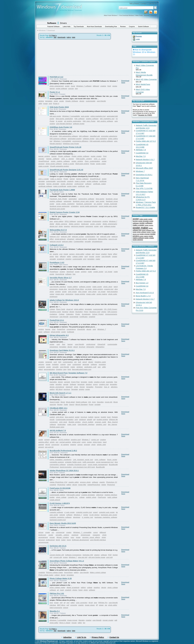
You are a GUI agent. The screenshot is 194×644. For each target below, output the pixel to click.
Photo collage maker (46, 575)
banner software (53, 159)
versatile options (62, 535)
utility (40, 104)
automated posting (75, 139)
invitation (55, 364)
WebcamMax (103, 239)
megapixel (87, 221)
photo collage (61, 497)
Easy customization (92, 161)
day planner (113, 424)
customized (77, 364)
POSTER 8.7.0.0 (56, 77)
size (99, 367)
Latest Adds (67, 27)
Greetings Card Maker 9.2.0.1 (62, 350)
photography (97, 221)
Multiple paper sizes (57, 427)
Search (72, 405)
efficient (63, 256)
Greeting (59, 369)
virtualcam (71, 239)
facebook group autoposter (60, 206)
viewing (97, 555)
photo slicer (108, 287)
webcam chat (105, 237)
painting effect (44, 442)
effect (115, 254)
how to (107, 387)
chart (54, 329)
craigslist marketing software (61, 517)
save (69, 364)
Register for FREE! (145, 115)
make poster (97, 287)
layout (98, 254)
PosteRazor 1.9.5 (57, 263)
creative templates (88, 495)
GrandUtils (81, 329)
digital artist (76, 442)
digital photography (110, 224)
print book (63, 422)
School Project (98, 314)
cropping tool (109, 289)
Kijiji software (79, 119)
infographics (100, 347)
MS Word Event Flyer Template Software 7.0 (69, 373)
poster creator (96, 156)
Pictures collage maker (54, 572)
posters (62, 272)
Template (74, 389)
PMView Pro (103, 603)
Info (90, 402)
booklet (103, 417)
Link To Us (152, 4)
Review (60, 405)
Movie (63, 402)
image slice (63, 289)
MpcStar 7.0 (141, 156)
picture (41, 532)
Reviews (123, 27)
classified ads (95, 136)
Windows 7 (113, 221)
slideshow (100, 495)
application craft (90, 367)
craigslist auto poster (107, 512)
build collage (112, 497)
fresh (109, 86)
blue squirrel (69, 417)
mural (73, 86)
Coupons (132, 27)
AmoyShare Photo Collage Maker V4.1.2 (67, 561)
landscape (85, 224)
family (58, 540)
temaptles (114, 384)
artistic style (101, 445)
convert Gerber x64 (57, 555)
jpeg (51, 221)
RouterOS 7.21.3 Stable (145, 207)
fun (98, 237)
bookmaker (62, 424)
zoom (41, 332)
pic (51, 254)
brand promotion (66, 467)
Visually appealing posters (59, 166)
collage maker (78, 256)
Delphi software (82, 402)
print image (72, 292)
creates (41, 362)
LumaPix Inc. (73, 497)
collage (88, 254)
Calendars (70, 314)
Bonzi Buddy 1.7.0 (143, 296)
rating (69, 37)
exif (68, 605)
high (60, 362)
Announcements (111, 314)
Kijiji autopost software (58, 139)
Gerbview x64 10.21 (58, 546)
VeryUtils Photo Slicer (76, 289)
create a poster (69, 164)
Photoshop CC (112, 482)
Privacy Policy (98, 637)
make (90, 272)
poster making (102, 294)
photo (56, 101)
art (58, 590)
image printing (80, 294)
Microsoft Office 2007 (144, 168)
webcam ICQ (55, 237)
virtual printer (55, 332)
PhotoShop (61, 485)
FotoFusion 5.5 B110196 (60, 488)
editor (69, 256)
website (62, 515)
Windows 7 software (84, 86)
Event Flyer (75, 382)
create (48, 532)
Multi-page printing (82, 164)
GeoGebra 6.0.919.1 (144, 175)
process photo (85, 482)
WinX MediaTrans (143, 84)
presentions (54, 347)
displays (89, 384)
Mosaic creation (63, 537)
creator (115, 256)
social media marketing (65, 204)
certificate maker (99, 184)
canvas (80, 445)
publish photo (91, 497)
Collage (62, 314)
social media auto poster (108, 206)
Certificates (84, 317)
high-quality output (73, 495)
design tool (54, 226)
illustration (79, 312)
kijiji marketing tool (107, 119)
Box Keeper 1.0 (142, 283)
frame (110, 254)
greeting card (101, 424)
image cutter (91, 294)
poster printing (77, 161)
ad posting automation (73, 121)
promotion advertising (109, 136)
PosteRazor (54, 272)
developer (77, 517)
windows (80, 367)
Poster (93, 164)
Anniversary (54, 317)
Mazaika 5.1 (55, 611)
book (109, 417)
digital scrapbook (73, 587)
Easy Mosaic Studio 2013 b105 (63, 523)
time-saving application (64, 119)
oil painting (65, 445)
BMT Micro (61, 605)
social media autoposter (89, 206)
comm (96, 532)
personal (42, 540)
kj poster (59, 121)
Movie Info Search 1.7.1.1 (61, 393)
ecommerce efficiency (80, 141)
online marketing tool (98, 116)
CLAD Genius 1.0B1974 (60, 503)
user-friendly (101, 101)
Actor (94, 402)
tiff (97, 605)
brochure (82, 347)
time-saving (100, 199)
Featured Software (54, 27)
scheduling (75, 206)
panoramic (89, 226)
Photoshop (111, 485)
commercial (60, 532)
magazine (96, 535)
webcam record (55, 241)
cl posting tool (87, 517)
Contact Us (114, 637)
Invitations (53, 314)
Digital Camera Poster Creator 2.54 (65, 212)
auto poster (85, 116)
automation (73, 199)
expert (95, 512)
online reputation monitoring (61, 460)
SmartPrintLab (44, 161)
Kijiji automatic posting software (101, 141)
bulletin (91, 417)
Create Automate (110, 204)
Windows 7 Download (47, 30)
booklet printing (102, 420)
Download (125, 81)
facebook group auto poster (84, 201)
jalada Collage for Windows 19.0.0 (64, 300)
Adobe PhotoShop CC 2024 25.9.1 (64, 471)
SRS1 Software (70, 221)
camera (80, 221)
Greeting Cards (55, 312)
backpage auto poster (109, 515)
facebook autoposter (84, 204)
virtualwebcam (97, 241)
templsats (81, 384)
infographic (90, 347)
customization (90, 237)
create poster (98, 272)
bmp (51, 603)
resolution (102, 364)
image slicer (60, 294)
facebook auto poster (57, 209)
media (90, 382)
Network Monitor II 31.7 (145, 160)
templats (84, 382)
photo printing (98, 289)
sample (66, 384)
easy (72, 537)
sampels (67, 382)
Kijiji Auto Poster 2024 (59, 107)
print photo (92, 292)
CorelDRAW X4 (142, 153)
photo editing (59, 221)
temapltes (90, 387)
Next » (55, 35)
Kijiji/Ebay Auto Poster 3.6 (61, 127)
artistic (52, 442)
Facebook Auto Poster (58, 199)
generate (86, 364)
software (88, 184)
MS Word (59, 389)
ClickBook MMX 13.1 (59, 408)
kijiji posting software (105, 121)
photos (104, 312)
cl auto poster (70, 512)
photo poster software (54, 164)
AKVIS (48, 445)
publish (52, 417)
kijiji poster (54, 136)
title (55, 37)
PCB (110, 555)
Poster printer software (80, 156)
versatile (88, 241)
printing (41, 101)
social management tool (105, 462)
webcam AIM (66, 237)
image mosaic (72, 620)
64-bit (91, 603)
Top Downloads (79, 27)
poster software (61, 89)
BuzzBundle (100, 467)
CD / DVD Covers (110, 309)
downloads (61, 37)
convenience (71, 329)
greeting (68, 259)
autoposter (67, 201)
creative (103, 86)
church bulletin (88, 422)
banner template (53, 184)
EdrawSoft (101, 344)
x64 (61, 603)
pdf (94, 420)
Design (82, 387)
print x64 (109, 557)
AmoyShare (68, 572)
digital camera (74, 224)
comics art (95, 440)
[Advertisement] (58, 57)
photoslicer (69, 294)
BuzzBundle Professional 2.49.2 (63, 451)
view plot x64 (83, 557)
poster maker (101, 164)
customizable (91, 101)
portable (97, 405)
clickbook (82, 420)
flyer (64, 344)
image (45, 104)
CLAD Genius (94, 515)
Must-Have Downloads (94, 27)
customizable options (58, 495)
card (86, 256)
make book (72, 424)
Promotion (99, 387)
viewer (101, 605)
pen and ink (49, 447)
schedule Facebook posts (77, 465)
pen (57, 442)
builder (52, 497)
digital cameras (61, 224)
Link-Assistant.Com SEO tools (84, 467)
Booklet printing (75, 422)
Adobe (104, 485)
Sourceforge (60, 274)
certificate (81, 186)
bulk (79, 362)
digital (52, 224)
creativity (70, 181)
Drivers (63, 23)
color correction (82, 603)
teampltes (53, 382)
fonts (69, 369)
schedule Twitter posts (73, 462)
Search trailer (55, 402)
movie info (109, 402)
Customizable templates (65, 420)
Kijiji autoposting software (68, 136)
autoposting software (86, 199)
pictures (41, 364)
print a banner (68, 159)
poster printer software (140, 232)
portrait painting (65, 442)
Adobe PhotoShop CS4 (59, 482)
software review (79, 124)
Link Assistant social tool (83, 460)
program (87, 445)
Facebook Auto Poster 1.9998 (62, 190)
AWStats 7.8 (141, 150)
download (70, 272)
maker (98, 259)
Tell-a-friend (134, 4)
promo (95, 384)
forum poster (112, 460)
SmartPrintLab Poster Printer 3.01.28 (66, 147)
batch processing (56, 608)
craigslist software (56, 512)
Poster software (64, 156)
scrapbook (61, 259)
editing (69, 485)
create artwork (55, 500)
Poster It (56, 104)
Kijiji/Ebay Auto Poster (71, 144)
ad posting (98, 204)
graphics (67, 226)
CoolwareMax (79, 241)
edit (116, 620)
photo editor (80, 254)
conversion (55, 445)
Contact (144, 4)
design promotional (57, 387)
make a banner (56, 179)
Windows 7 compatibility (71, 116)
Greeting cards (100, 362)
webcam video (67, 241)
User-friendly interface (86, 424)
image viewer (90, 605)
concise (71, 89)
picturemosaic (44, 542)
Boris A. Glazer (65, 623)
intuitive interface (111, 495)
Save (123, 83)
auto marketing (101, 139)
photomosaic (85, 535)
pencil (85, 362)
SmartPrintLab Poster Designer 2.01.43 (66, 170)
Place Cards (61, 309)
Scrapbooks (86, 314)
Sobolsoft (69, 387)
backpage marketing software (106, 517)
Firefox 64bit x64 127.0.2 (146, 141)
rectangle (49, 362)
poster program (145, 234)
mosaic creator (108, 620)
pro (53, 532)
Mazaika (82, 620)
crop (61, 254)
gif (65, 603)
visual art (70, 309)
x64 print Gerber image (97, 557)
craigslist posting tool (84, 512)
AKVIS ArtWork (64, 440)
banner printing (44, 156)
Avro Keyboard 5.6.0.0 (145, 293)
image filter (82, 485)
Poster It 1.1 (55, 92)
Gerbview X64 (88, 555)
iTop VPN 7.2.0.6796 (144, 188)
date (74, 37)
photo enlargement (57, 86)
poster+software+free (148, 230)
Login (138, 39)
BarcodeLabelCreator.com (82, 369)
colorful (63, 364)
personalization (49, 369)
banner (52, 89)
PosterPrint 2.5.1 (57, 320)
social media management (98, 465)
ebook (76, 347)
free (74, 274)
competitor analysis (57, 462)
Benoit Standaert (81, 405)
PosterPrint (61, 329)
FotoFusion (102, 497)
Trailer (66, 405)
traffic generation (89, 462)
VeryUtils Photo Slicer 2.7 (61, 278)
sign (76, 89)
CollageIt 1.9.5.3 (57, 245)
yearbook (75, 535)
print (50, 104)
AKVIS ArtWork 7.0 (58, 430)
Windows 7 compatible (82, 532)
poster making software (60, 161)
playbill (90, 420)
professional (79, 184)
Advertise (67, 637)
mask (62, 590)
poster (67, 86)
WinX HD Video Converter (146, 79)
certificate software (45, 186)
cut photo (88, 289)
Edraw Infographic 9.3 (59, 335)
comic (84, 442)
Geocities (100, 402)
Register (139, 36)
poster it (149, 232)
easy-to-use (113, 239)
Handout (65, 312)
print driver (60, 417)
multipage (71, 332)
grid (93, 254)
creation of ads (99, 382)
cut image (108, 272)
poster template (144, 221)
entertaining (92, 239)
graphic (56, 254)
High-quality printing (84, 159)
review (115, 86)
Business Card (95, 312)
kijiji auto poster (55, 116)
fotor (57, 256)
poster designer (67, 184)
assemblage (74, 317)
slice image (83, 292)
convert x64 (58, 557)
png (68, 603)
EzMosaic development (80, 540)
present (41, 447)
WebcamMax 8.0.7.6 (58, 230)
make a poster (44, 166)
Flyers (86, 312)
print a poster (100, 159)
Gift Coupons (112, 312)
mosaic (92, 256)
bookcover (42, 535)
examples (110, 382)
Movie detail (70, 402)
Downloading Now (111, 27)
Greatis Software (72, 101)
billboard (96, 86)
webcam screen (78, 237)
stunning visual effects (91, 537)
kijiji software (84, 136)
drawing (73, 445)
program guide (100, 422)
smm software (100, 460)
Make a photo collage (98, 572)
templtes (59, 384)
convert (47, 440)
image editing (73, 287)
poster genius (149, 225)
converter (74, 605)
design (82, 101)
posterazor (54, 297)
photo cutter (113, 294)
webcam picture (81, 239)
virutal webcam (60, 239)
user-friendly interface (64, 124)
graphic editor (74, 482)
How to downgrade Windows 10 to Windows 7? (144, 52)
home (69, 540)
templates (49, 101)
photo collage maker (58, 587)
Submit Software (143, 27)
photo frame (97, 442)
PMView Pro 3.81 (57, 594)
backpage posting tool (58, 520)
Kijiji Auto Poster (89, 121)
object (41, 369)
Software (52, 23)
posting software (92, 119)
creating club (104, 384)
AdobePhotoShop (94, 485)
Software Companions (73, 555)
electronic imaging (78, 226)
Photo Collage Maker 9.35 (61, 578)
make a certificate (60, 186)
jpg (75, 362)
